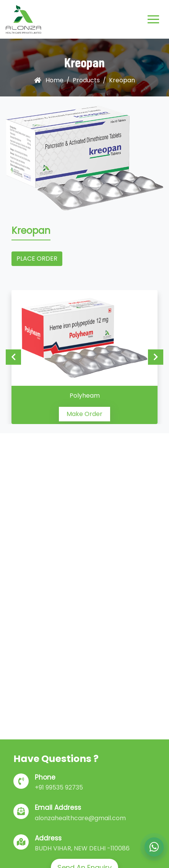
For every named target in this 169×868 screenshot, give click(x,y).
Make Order (84, 414)
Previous (13, 357)
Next (156, 357)
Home (49, 80)
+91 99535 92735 (59, 787)
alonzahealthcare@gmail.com (80, 818)
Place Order (37, 259)
